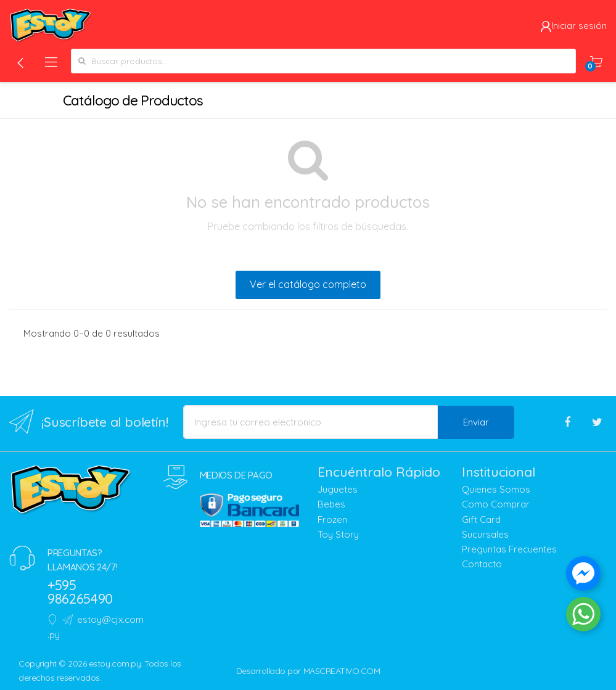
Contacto (482, 564)
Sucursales (485, 534)
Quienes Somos (496, 489)
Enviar (476, 422)
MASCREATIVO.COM (342, 671)
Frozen (332, 520)
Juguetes (338, 489)
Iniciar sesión (573, 26)
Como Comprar (496, 504)
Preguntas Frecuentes (509, 549)
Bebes (331, 504)
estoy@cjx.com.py (96, 627)
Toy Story (338, 534)
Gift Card (481, 520)
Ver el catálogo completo (308, 284)
